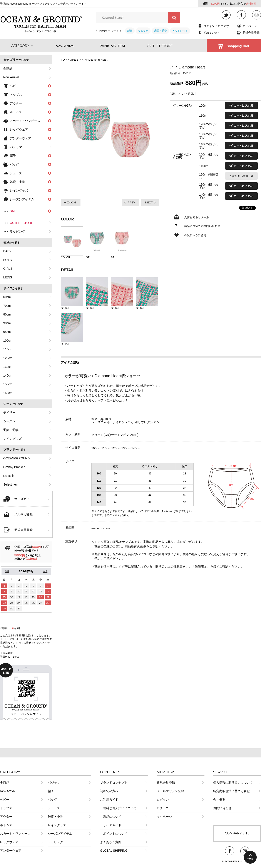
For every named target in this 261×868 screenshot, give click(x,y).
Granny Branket (14, 467)
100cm (8, 341)
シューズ (54, 808)
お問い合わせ (222, 808)
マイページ (250, 26)
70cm (7, 306)
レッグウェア (9, 842)
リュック (143, 31)
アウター (6, 817)
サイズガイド (23, 499)
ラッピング (17, 232)
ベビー (5, 800)
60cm (7, 297)
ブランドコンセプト (114, 783)
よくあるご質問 (111, 842)
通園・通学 (160, 31)
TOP (64, 60)
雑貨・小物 (55, 817)
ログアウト (225, 26)
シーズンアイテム (60, 834)
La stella (9, 476)
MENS (8, 277)
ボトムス (6, 825)
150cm (8, 384)
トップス (6, 808)
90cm (7, 323)
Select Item (11, 484)
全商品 (8, 68)
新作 (130, 31)
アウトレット (180, 31)
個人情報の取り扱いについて (233, 783)
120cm (8, 358)
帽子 (51, 791)
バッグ (52, 800)
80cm (7, 314)
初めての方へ (212, 33)
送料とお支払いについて (118, 808)
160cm (8, 393)
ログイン (209, 26)
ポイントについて (114, 834)
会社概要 (219, 800)
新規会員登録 (251, 33)
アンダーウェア (11, 851)
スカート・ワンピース (15, 834)
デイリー (9, 413)
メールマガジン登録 (170, 791)
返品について (111, 817)
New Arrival (11, 77)
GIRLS (8, 269)
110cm (8, 349)
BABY (7, 251)
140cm (8, 375)
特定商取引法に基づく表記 (231, 791)
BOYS (8, 260)
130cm (8, 367)
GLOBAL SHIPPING (114, 851)
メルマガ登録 (23, 514)
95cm (7, 332)
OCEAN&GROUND (16, 458)
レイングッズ (12, 439)
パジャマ (16, 147)
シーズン (9, 421)
